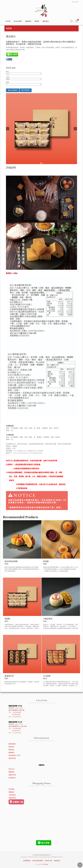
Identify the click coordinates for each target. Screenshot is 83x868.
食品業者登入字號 (14, 755)
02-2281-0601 (17, 712)
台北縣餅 (47, 676)
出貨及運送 (12, 795)
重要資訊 (46, 21)
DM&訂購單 (18, 21)
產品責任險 (12, 758)
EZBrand (46, 864)
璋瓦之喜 (11, 769)
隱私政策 (11, 750)
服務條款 (11, 753)
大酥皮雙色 (48, 619)
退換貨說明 (12, 798)
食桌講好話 (12, 778)
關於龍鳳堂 (12, 744)
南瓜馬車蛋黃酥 (11, 561)
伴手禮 (8, 21)
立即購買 (26, 90)
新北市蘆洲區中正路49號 (16, 710)
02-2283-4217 (16, 731)
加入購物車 (13, 90)
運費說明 (11, 792)
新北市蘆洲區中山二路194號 (18, 726)
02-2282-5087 (16, 715)
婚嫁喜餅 (28, 21)
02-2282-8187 (17, 729)
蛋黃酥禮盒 (27, 861)
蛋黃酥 (46, 561)
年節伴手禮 (48, 861)
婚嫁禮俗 (11, 772)
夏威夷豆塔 (9, 676)
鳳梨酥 (7, 619)
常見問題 (11, 789)
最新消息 (11, 747)
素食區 (37, 21)
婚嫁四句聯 (12, 775)
